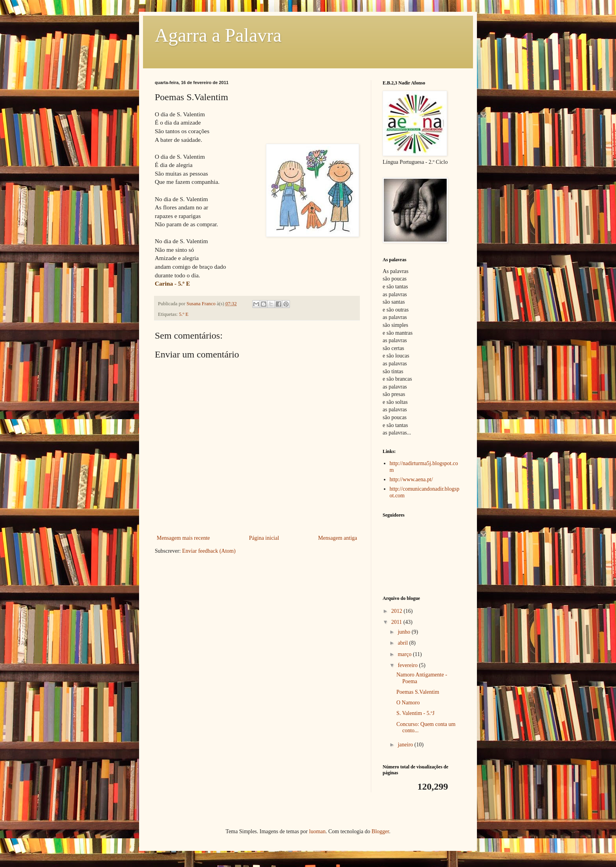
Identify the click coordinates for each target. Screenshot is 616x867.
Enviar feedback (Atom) (209, 551)
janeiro (406, 745)
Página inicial (264, 538)
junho (404, 632)
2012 (398, 611)
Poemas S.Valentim (418, 692)
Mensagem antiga (338, 538)
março (405, 654)
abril (403, 643)
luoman (317, 831)
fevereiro (408, 665)
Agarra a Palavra (218, 35)
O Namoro (408, 703)
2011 (397, 622)
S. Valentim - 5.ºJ (415, 713)
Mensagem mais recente (183, 538)
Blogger (380, 831)
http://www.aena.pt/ (411, 479)
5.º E (184, 314)
